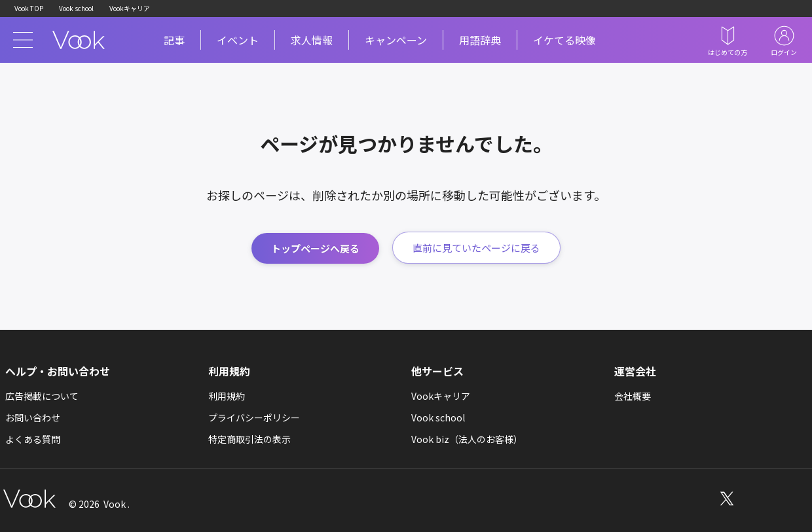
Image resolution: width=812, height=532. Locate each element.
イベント (238, 40)
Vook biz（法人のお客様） (467, 439)
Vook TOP (29, 8)
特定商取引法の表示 (249, 439)
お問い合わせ (33, 417)
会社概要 (633, 396)
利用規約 (227, 396)
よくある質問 (33, 439)
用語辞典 (480, 40)
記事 (174, 40)
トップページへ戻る (315, 248)
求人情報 (312, 40)
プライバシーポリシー (254, 417)
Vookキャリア (130, 8)
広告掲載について (42, 396)
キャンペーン (396, 40)
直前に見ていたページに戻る (476, 248)
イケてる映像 (564, 40)
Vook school (76, 8)
